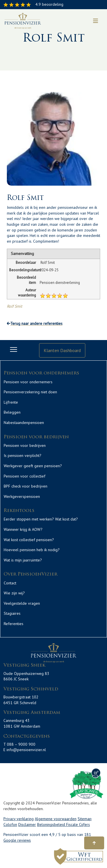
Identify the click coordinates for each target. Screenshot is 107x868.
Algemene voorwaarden (56, 819)
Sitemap (85, 819)
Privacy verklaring (19, 819)
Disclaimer (27, 824)
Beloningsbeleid (52, 824)
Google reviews (17, 840)
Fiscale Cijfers (78, 824)
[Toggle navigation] (96, 21)
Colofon (10, 824)
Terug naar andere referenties (35, 323)
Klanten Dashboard (62, 350)
